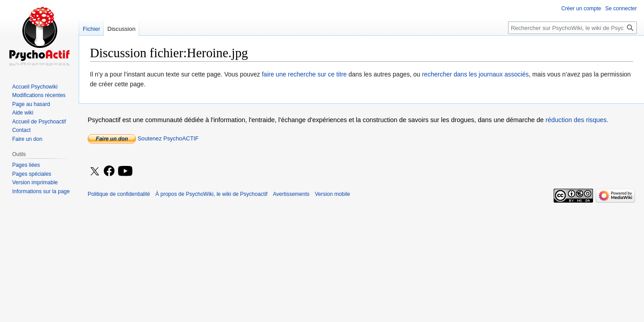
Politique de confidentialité (119, 194)
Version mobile (333, 194)
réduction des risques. (577, 120)
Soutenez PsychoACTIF (143, 138)
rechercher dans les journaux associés (475, 74)
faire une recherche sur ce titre (304, 74)
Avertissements (291, 194)
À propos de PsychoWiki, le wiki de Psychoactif (211, 194)
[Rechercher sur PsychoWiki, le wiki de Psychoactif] (572, 28)
